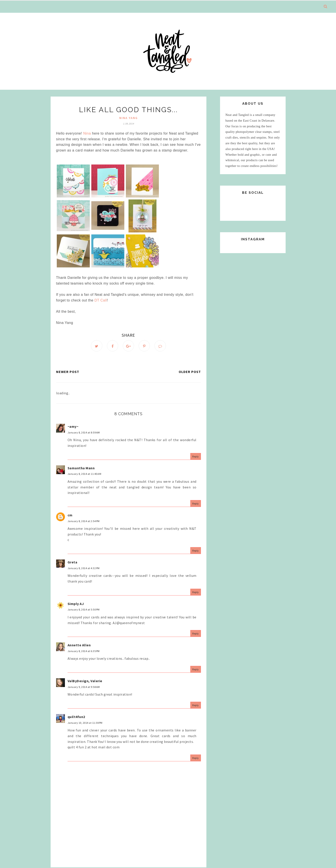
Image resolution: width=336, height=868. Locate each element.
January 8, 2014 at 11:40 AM (84, 474)
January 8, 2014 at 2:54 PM (84, 522)
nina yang (129, 118)
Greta (73, 563)
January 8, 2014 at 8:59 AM (84, 433)
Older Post (190, 372)
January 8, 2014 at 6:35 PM (84, 652)
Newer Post (68, 372)
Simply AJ (76, 604)
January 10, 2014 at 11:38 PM (85, 723)
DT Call (101, 300)
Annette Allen (79, 646)
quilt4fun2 (76, 717)
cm (70, 516)
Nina (87, 133)
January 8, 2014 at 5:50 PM (84, 610)
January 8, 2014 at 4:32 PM (84, 569)
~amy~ (73, 427)
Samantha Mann (81, 469)
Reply (196, 457)
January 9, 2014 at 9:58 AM (84, 688)
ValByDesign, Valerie (85, 682)
